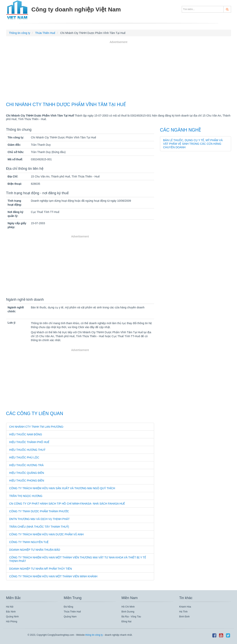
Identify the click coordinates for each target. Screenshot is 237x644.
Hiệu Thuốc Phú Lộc (24, 457)
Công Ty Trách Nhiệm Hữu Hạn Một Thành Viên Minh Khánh (53, 576)
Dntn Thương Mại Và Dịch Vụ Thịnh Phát (39, 519)
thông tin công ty (94, 635)
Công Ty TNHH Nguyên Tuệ (29, 542)
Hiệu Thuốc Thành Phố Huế (29, 442)
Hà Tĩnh (183, 612)
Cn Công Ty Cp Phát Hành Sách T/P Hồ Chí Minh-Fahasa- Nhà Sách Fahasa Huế (67, 504)
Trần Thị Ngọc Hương (26, 496)
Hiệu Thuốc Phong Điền (27, 481)
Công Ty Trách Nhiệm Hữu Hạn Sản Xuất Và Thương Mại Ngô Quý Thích (62, 488)
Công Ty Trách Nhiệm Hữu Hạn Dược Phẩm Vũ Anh (46, 534)
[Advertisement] (119, 72)
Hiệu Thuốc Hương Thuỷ (27, 450)
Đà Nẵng (68, 607)
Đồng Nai (126, 622)
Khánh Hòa (185, 607)
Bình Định (184, 617)
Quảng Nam (70, 617)
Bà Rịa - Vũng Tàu (131, 617)
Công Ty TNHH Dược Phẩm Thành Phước (39, 511)
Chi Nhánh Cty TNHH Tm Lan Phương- (37, 427)
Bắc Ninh (11, 612)
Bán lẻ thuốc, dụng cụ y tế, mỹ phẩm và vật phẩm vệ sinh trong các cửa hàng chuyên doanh (193, 144)
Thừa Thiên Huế (72, 612)
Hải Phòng (12, 622)
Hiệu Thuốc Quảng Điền (27, 473)
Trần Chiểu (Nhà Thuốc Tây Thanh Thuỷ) (39, 527)
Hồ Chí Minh (128, 607)
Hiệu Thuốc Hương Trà (26, 465)
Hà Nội (10, 607)
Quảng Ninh (12, 617)
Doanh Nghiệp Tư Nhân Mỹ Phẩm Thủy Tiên (41, 569)
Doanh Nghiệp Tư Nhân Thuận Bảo (35, 550)
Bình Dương (128, 612)
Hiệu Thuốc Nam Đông (26, 434)
